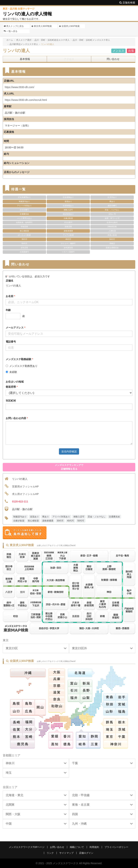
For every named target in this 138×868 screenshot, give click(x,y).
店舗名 (10, 281)
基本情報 (25, 59)
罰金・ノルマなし (97, 517)
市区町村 (11, 401)
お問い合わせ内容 (17, 418)
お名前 (10, 296)
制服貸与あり (20, 517)
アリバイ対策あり (61, 517)
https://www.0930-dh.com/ (19, 87)
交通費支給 (114, 517)
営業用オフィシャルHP (25, 487)
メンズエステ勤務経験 (19, 359)
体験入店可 (79, 517)
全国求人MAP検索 (69, 26)
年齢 (8, 310)
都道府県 (12, 387)
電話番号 (11, 342)
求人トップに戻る (14, 26)
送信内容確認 (69, 451)
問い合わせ (113, 59)
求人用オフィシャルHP (25, 494)
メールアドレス (15, 328)
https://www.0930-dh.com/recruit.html (26, 100)
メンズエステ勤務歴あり (22, 366)
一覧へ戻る (11, 31)
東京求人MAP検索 (42, 26)
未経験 (11, 372)
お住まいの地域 (15, 382)
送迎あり (34, 517)
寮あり (46, 517)
